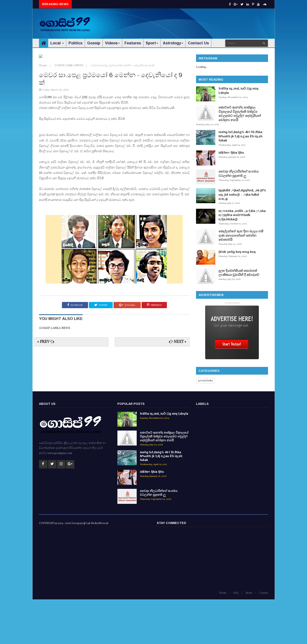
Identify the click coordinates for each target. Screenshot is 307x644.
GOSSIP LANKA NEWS (69, 137)
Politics (76, 43)
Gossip (94, 43)
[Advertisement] (190, 21)
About (249, 637)
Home (43, 137)
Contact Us (198, 43)
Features (133, 43)
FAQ (236, 637)
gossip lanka (205, 381)
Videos (112, 43)
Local (57, 43)
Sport (152, 43)
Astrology (173, 43)
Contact (264, 637)
